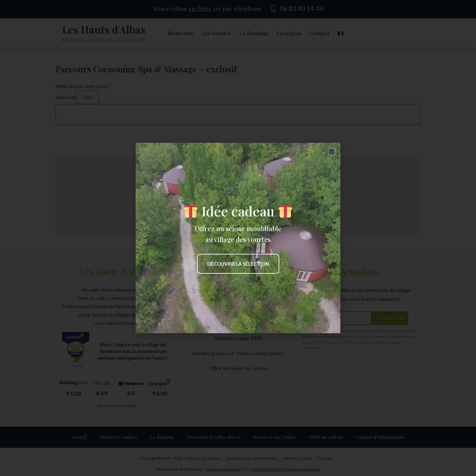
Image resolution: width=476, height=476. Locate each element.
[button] (332, 152)
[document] (238, 238)
